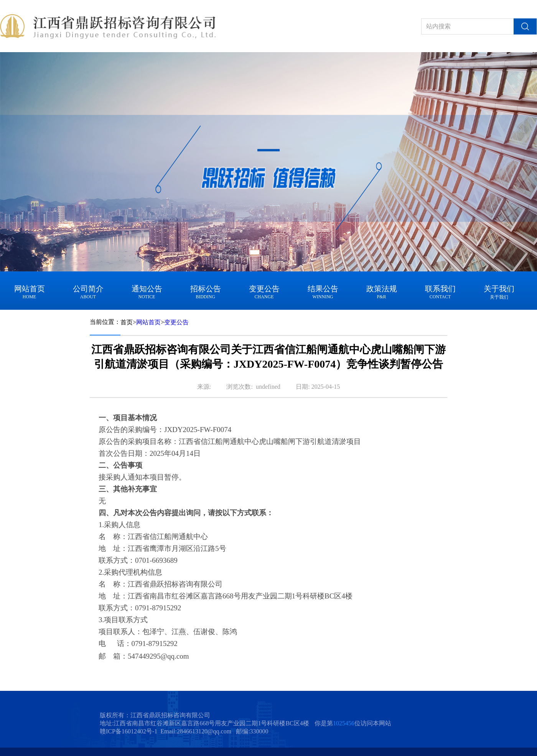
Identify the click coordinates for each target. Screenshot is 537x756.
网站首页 (148, 322)
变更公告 (176, 322)
